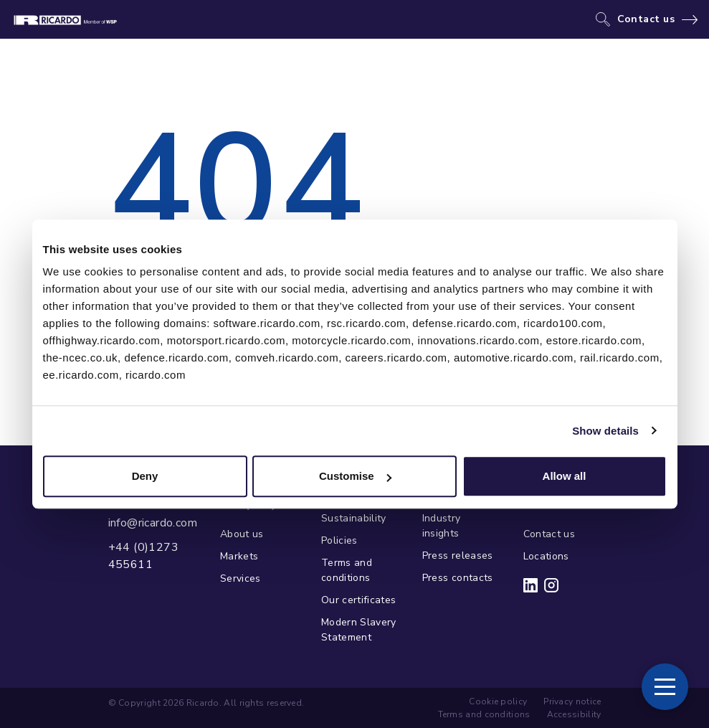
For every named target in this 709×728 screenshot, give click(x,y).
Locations (546, 556)
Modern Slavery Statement (359, 630)
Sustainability (354, 518)
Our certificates (359, 600)
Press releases (458, 556)
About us (242, 534)
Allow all (565, 476)
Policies (339, 540)
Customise (355, 476)
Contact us (646, 19)
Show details (605, 431)
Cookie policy (498, 701)
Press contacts (458, 578)
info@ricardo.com (153, 523)
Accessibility (574, 714)
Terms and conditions (347, 570)
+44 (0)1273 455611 (143, 556)
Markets (239, 556)
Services (241, 578)
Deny (145, 476)
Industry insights (442, 526)
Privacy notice (572, 701)
